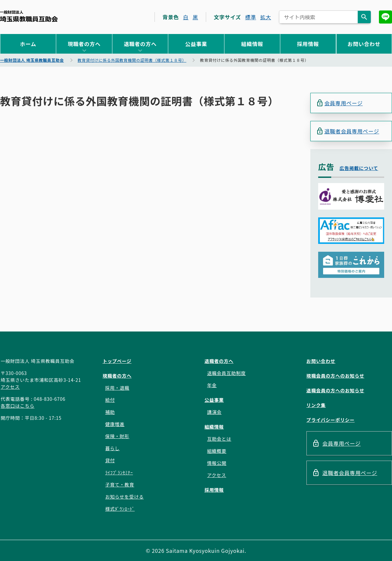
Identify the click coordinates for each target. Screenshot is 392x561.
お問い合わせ (364, 44)
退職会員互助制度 (226, 373)
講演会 (214, 412)
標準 (251, 17)
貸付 (110, 460)
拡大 (266, 17)
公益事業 (196, 44)
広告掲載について (359, 168)
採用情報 (308, 44)
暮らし (112, 448)
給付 (110, 400)
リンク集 (316, 405)
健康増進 (115, 424)
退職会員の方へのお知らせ (335, 390)
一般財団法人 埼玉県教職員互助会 (29, 16)
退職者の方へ (140, 44)
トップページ (117, 361)
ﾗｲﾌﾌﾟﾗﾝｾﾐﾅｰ (119, 472)
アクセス (10, 387)
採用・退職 (117, 388)
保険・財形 (117, 436)
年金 (212, 385)
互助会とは (219, 439)
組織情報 (252, 44)
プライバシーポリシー (331, 420)
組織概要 (217, 451)
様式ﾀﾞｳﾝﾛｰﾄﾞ (120, 509)
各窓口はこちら (18, 406)
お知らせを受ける (124, 497)
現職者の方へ (84, 44)
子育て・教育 (120, 484)
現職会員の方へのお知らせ (335, 376)
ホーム (28, 44)
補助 (110, 412)
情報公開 (217, 463)
